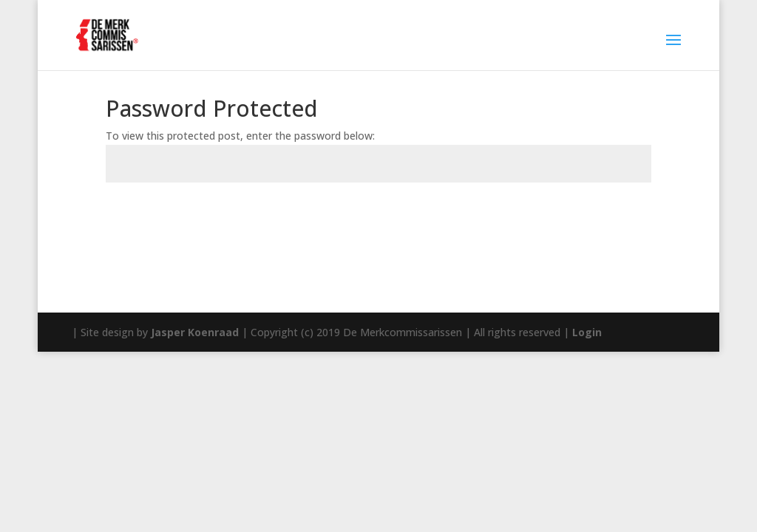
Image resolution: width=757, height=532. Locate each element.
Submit (608, 217)
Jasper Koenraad (195, 332)
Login (587, 332)
